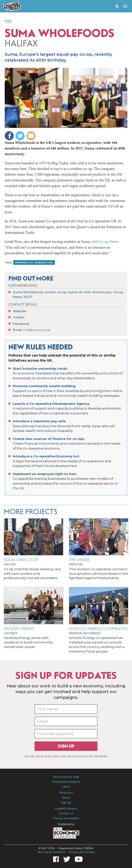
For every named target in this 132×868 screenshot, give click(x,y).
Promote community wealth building (44, 386)
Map (8, 21)
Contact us (66, 813)
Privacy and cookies (66, 818)
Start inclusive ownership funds (40, 369)
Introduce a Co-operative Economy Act (46, 456)
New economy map (66, 777)
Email (32, 330)
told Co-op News (105, 242)
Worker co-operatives (34, 262)
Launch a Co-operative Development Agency (51, 404)
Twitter (19, 317)
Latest (66, 787)
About (66, 798)
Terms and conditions (51, 852)
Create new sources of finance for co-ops (49, 439)
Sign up (66, 746)
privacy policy (80, 756)
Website (20, 311)
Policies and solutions (66, 782)
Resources (66, 793)
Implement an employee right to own (45, 474)
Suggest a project (66, 808)
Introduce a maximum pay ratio (39, 421)
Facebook (21, 324)
